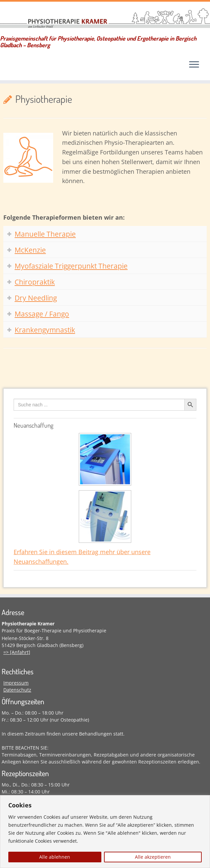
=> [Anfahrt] (17, 652)
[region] (105, 832)
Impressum (16, 683)
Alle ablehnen (55, 857)
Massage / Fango (42, 314)
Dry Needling (36, 298)
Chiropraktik (35, 282)
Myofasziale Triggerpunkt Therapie (71, 266)
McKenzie (30, 250)
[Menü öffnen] (194, 65)
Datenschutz (17, 690)
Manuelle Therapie (45, 234)
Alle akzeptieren (153, 857)
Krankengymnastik (45, 330)
